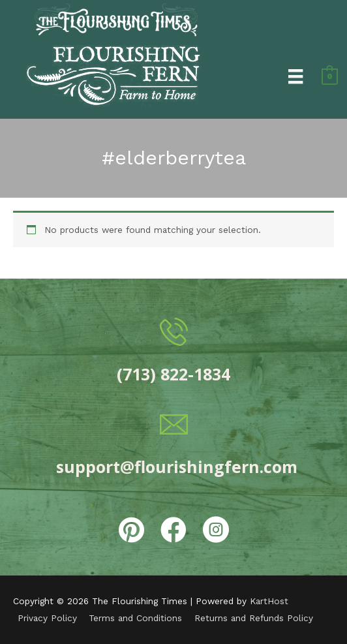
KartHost (269, 601)
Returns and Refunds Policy (254, 618)
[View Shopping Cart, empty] (330, 76)
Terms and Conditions (135, 618)
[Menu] (295, 76)
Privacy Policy (47, 618)
